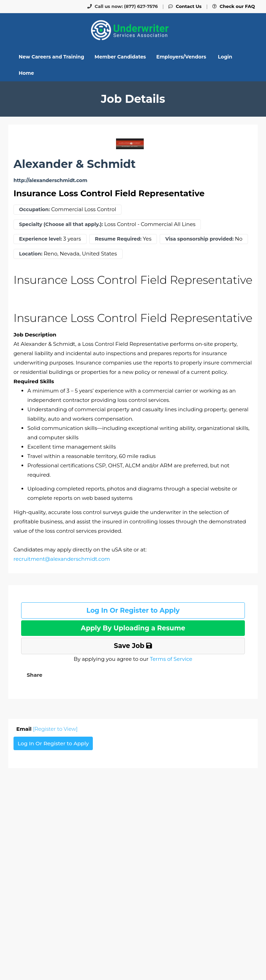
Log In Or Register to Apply (133, 610)
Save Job (133, 646)
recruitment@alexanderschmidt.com (62, 559)
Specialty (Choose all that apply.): (61, 224)
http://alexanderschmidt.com (50, 181)
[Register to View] (55, 729)
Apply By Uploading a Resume (133, 628)
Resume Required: (118, 239)
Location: (31, 254)
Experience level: (41, 239)
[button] (34, 675)
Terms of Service (171, 659)
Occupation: (34, 210)
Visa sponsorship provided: (199, 239)
